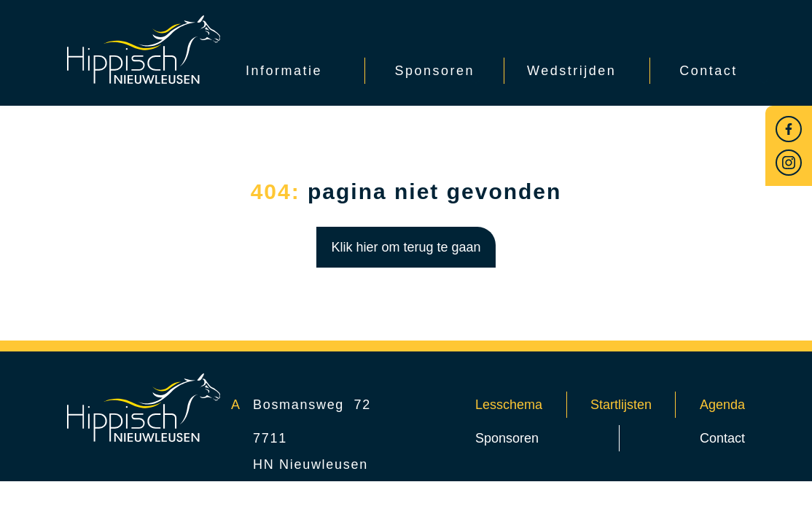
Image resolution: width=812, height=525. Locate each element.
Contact (722, 438)
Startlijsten (621, 405)
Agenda (722, 405)
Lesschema (509, 405)
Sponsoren (507, 438)
